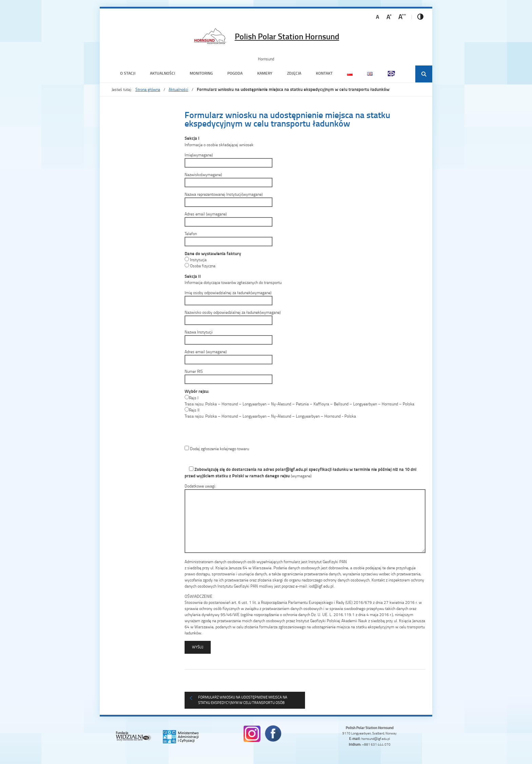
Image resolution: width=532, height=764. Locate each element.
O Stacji (128, 73)
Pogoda (235, 73)
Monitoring (201, 73)
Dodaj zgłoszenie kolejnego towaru (217, 449)
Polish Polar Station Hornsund (287, 36)
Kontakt (324, 73)
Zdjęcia (294, 73)
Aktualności (163, 73)
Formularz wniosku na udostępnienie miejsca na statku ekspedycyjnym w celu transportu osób (243, 700)
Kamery (265, 73)
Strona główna (148, 89)
